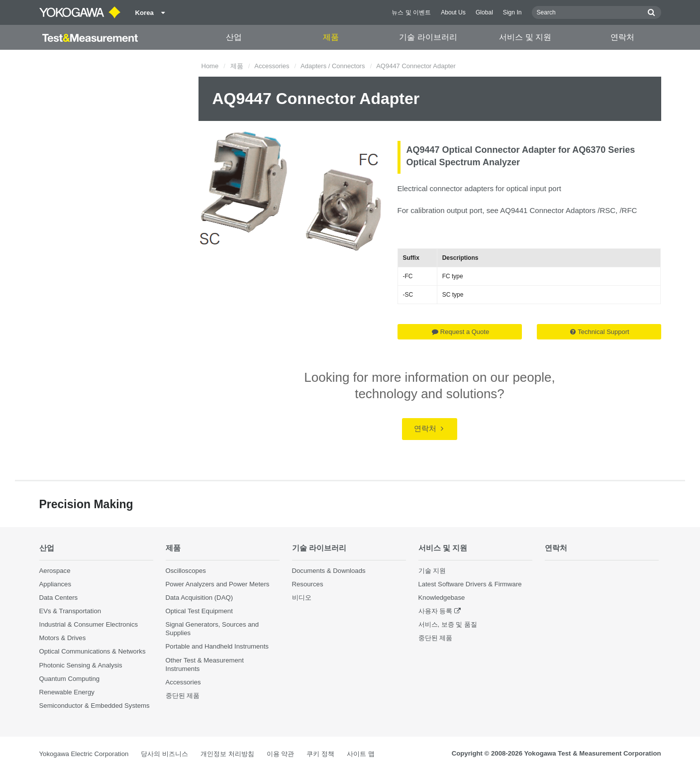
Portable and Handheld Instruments (217, 646)
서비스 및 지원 (525, 37)
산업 (234, 37)
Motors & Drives (63, 638)
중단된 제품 (183, 696)
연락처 (622, 37)
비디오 (302, 598)
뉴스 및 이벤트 (411, 12)
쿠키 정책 (320, 754)
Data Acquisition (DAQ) (200, 598)
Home (210, 66)
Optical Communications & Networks (93, 651)
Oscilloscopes (186, 571)
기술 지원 (432, 571)
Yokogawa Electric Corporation (84, 754)
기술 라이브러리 (428, 37)
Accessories (272, 66)
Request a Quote (460, 332)
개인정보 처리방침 (227, 754)
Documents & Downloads (329, 571)
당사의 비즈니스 (164, 754)
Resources (308, 584)
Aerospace (55, 571)
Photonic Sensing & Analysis (81, 665)
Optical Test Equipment (199, 611)
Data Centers (59, 598)
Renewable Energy (67, 692)
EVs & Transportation (70, 611)
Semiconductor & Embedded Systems (95, 706)
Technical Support (600, 332)
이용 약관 (281, 754)
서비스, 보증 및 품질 (448, 624)
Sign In (512, 12)
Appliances (55, 584)
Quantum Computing (70, 679)
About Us (453, 12)
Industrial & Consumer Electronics (89, 624)
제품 (331, 37)
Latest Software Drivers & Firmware (470, 584)
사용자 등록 (436, 611)
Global (484, 12)
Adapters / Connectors (333, 66)
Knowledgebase (442, 598)
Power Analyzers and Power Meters (218, 584)
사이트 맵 (361, 754)
